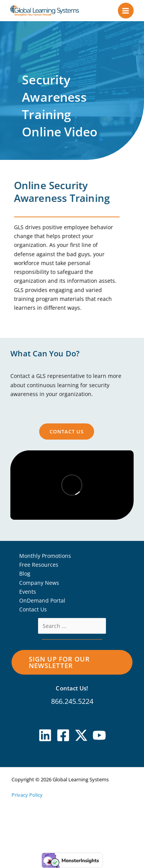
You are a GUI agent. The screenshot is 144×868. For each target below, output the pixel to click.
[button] (72, 662)
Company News (39, 583)
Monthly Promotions (45, 556)
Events (28, 592)
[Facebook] (63, 735)
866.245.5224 (72, 701)
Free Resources (39, 565)
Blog (25, 573)
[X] (81, 735)
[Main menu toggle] (126, 11)
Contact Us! (72, 688)
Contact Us (33, 609)
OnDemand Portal (42, 600)
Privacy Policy (27, 795)
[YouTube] (99, 735)
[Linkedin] (45, 735)
